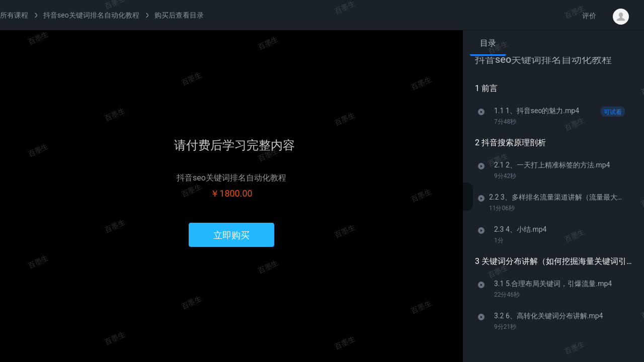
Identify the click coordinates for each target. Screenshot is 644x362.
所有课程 (14, 15)
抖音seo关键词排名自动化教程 (91, 15)
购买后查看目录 (179, 15)
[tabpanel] (553, 205)
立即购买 (231, 235)
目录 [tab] (488, 43)
